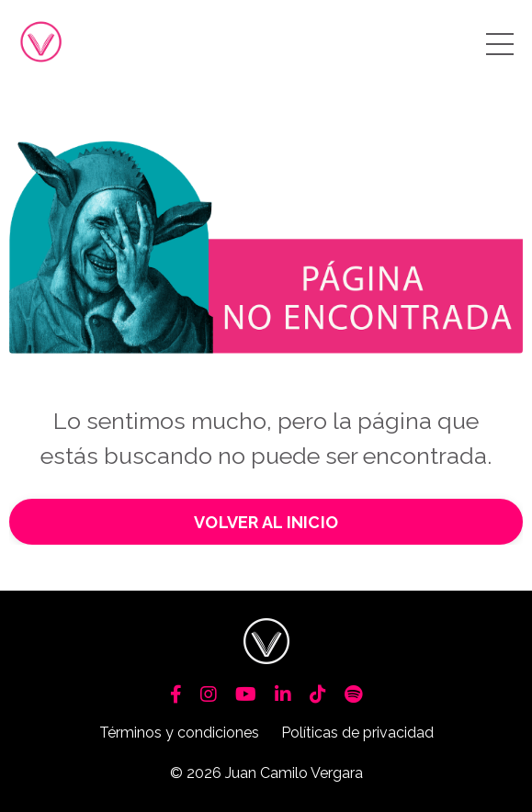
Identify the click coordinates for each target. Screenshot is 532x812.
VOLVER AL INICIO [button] (266, 522)
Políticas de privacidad (357, 733)
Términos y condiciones (179, 733)
